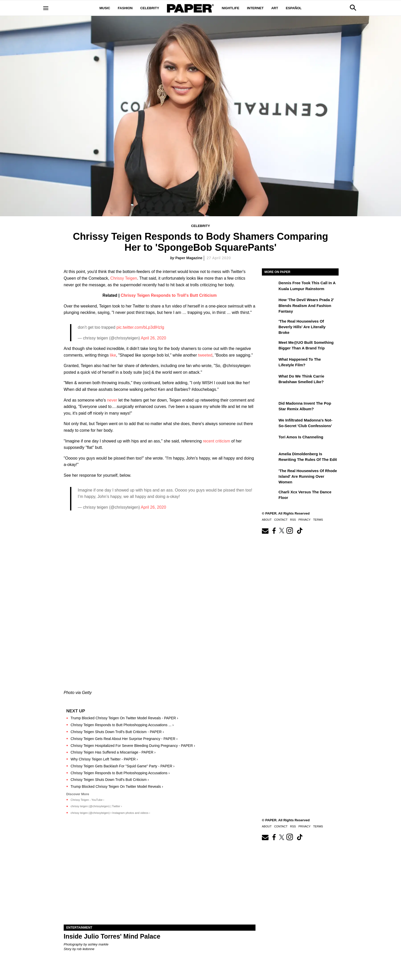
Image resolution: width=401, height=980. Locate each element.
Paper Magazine (189, 258)
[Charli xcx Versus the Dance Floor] (270, 496)
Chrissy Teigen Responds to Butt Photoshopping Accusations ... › (122, 725)
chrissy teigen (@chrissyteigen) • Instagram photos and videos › (110, 813)
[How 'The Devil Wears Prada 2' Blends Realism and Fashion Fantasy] (270, 303)
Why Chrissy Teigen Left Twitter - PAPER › (104, 759)
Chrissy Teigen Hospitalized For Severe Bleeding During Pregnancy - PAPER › (133, 746)
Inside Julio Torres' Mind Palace (112, 936)
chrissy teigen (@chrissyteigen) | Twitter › (96, 806)
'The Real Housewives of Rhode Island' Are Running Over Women (308, 476)
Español (294, 8)
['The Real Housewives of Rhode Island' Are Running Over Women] (270, 474)
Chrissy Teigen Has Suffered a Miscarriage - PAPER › (113, 752)
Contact (281, 520)
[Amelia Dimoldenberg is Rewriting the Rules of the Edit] (270, 458)
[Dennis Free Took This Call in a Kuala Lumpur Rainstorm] (270, 287)
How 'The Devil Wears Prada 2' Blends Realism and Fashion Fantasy (306, 305)
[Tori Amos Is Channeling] (270, 441)
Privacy (304, 520)
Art (275, 8)
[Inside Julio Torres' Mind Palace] (160, 877)
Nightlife (231, 8)
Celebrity (150, 8)
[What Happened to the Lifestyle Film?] (270, 363)
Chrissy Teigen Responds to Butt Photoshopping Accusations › (120, 773)
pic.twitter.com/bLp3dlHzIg (140, 327)
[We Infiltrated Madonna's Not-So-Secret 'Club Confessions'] (270, 424)
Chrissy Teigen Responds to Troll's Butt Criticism (169, 295)
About (267, 520)
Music (105, 8)
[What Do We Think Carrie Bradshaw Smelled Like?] (270, 380)
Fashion (125, 8)
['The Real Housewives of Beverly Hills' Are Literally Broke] (270, 325)
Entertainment (79, 928)
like (113, 355)
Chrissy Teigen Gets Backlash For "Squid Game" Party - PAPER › (122, 766)
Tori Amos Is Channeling (301, 437)
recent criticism (216, 441)
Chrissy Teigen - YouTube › (87, 800)
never (112, 400)
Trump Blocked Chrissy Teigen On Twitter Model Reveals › (117, 787)
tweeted (205, 355)
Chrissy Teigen (124, 278)
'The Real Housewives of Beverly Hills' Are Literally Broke (302, 327)
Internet (255, 8)
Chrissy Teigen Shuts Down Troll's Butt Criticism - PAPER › (117, 732)
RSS (293, 520)
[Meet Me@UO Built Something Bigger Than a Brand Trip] (270, 346)
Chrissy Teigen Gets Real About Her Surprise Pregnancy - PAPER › (124, 739)
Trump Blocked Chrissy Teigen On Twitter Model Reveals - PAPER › (124, 718)
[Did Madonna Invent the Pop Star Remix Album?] (270, 407)
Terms (318, 520)
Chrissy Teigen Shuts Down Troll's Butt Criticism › (110, 780)
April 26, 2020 (154, 338)
